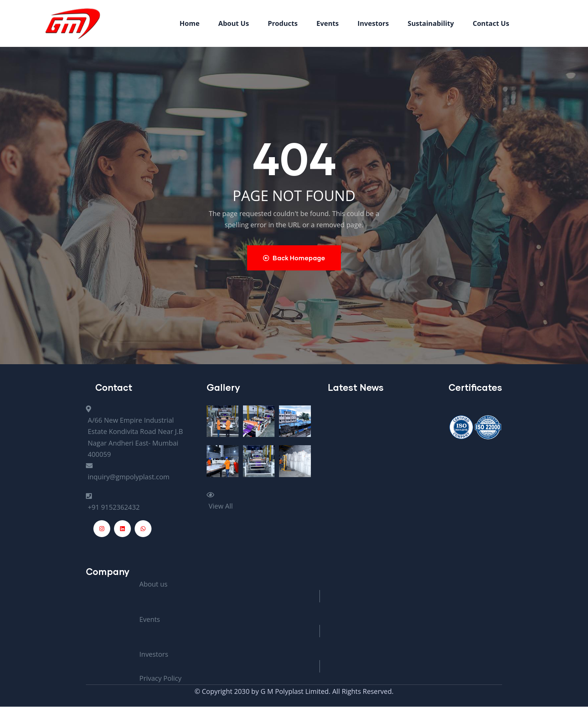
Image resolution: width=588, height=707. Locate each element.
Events (328, 23)
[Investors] (320, 649)
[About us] (320, 579)
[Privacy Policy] (320, 678)
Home (190, 23)
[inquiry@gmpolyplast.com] (141, 471)
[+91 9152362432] (141, 502)
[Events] (320, 614)
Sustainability (431, 23)
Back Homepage (294, 258)
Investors (373, 23)
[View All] (261, 501)
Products (283, 23)
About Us (234, 23)
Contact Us (491, 23)
